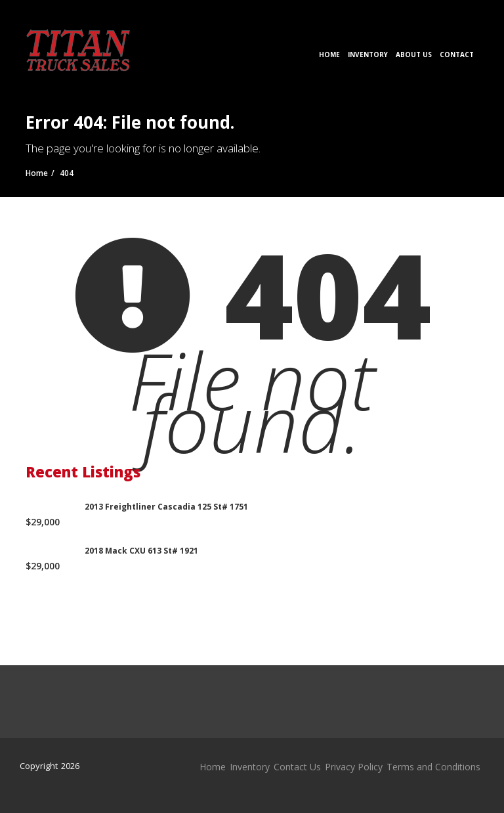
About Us (414, 55)
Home (329, 55)
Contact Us (297, 767)
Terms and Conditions (433, 767)
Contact (457, 55)
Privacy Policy (354, 767)
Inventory (368, 55)
